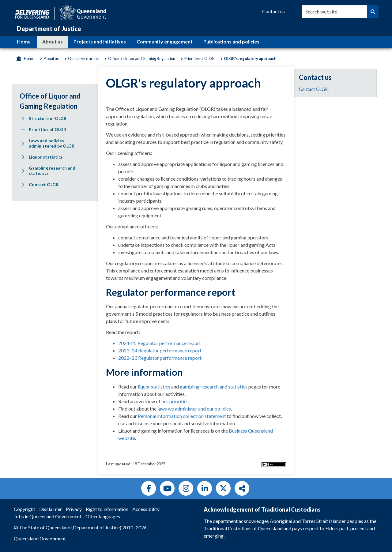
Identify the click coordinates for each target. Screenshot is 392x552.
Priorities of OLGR (200, 58)
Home (24, 41)
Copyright (24, 509)
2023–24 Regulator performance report (160, 350)
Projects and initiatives (100, 41)
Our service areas (83, 58)
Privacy (74, 509)
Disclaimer (51, 509)
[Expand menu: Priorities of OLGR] (23, 130)
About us (53, 41)
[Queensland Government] (61, 12)
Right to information (107, 509)
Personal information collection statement (182, 416)
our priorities (175, 401)
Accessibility (146, 509)
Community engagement (165, 41)
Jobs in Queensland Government (48, 516)
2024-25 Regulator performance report (160, 343)
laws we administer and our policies (194, 409)
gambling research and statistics (214, 387)
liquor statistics (154, 387)
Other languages (103, 516)
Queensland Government (40, 538)
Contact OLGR (313, 89)
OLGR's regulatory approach (250, 58)
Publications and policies (231, 41)
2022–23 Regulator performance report (160, 358)
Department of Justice (49, 28)
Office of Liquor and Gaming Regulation (142, 58)
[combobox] (335, 11)
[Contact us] (273, 11)
